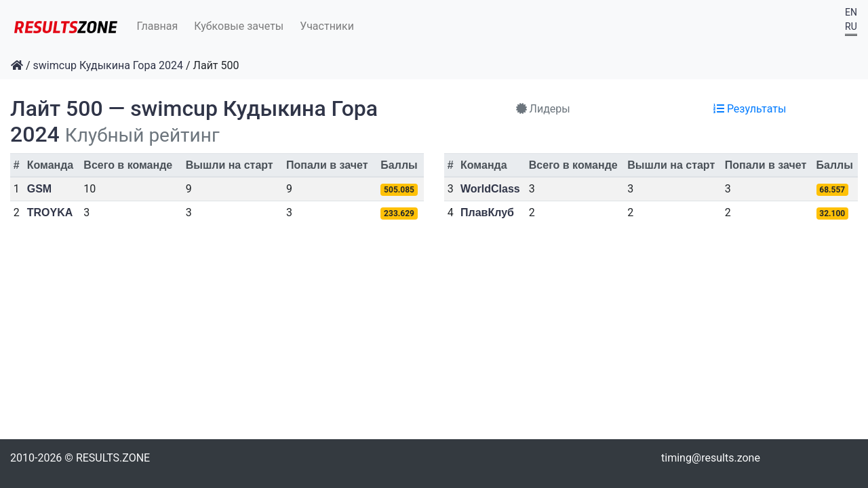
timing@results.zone (711, 458)
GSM (39, 189)
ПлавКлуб (487, 212)
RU (851, 26)
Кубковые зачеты (239, 26)
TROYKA (50, 212)
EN (851, 12)
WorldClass (490, 189)
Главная (158, 26)
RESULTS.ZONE (113, 458)
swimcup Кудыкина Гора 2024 (108, 65)
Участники (327, 26)
